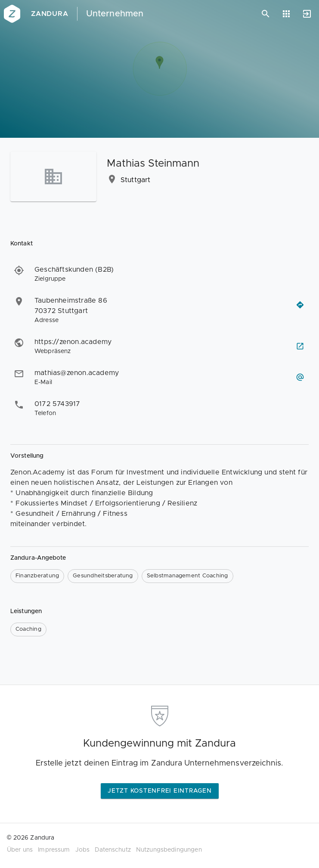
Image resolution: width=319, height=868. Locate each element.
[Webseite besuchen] (300, 346)
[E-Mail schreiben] (300, 377)
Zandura (50, 14)
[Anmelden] (307, 14)
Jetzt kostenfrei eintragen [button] (160, 791)
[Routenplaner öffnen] (300, 305)
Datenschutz (113, 850)
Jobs (83, 850)
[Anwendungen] (286, 14)
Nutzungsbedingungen (169, 850)
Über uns (20, 850)
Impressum (54, 850)
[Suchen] (266, 14)
